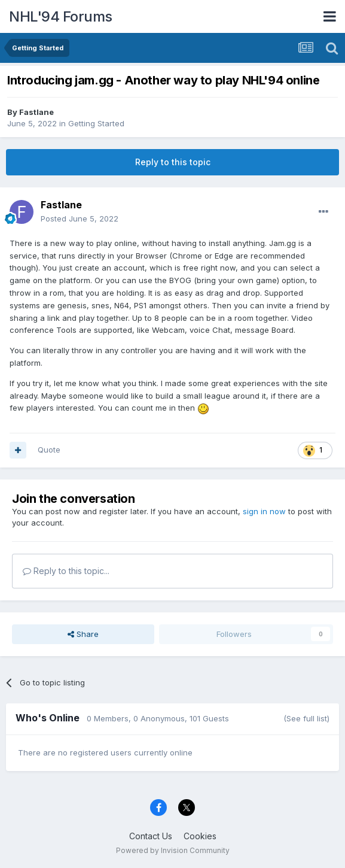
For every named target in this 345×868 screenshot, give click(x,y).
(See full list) (306, 718)
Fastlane (36, 112)
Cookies (200, 836)
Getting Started (96, 123)
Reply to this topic (173, 162)
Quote (49, 450)
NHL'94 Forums (61, 16)
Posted (80, 218)
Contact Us (151, 836)
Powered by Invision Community (173, 850)
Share (83, 634)
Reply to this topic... (66, 571)
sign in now (264, 511)
